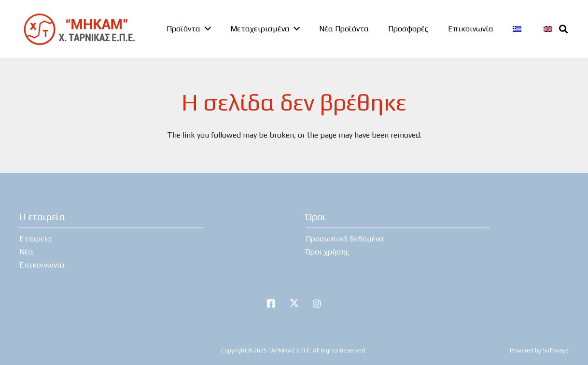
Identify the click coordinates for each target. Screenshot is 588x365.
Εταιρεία (36, 239)
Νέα (26, 252)
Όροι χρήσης (328, 252)
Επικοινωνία (42, 265)
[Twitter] (294, 304)
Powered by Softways (539, 351)
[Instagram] (317, 304)
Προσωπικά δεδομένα (345, 239)
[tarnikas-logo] (79, 29)
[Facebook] (271, 304)
